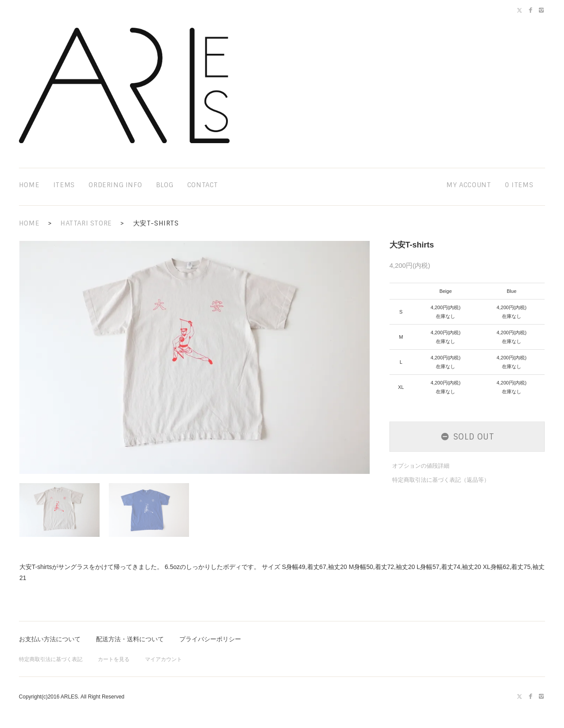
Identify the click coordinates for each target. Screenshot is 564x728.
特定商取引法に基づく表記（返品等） (441, 480)
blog (165, 185)
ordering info (115, 185)
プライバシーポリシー (210, 639)
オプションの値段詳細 (421, 466)
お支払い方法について (50, 639)
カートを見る (114, 659)
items (64, 185)
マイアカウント (163, 659)
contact (203, 185)
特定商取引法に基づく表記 (51, 659)
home (29, 185)
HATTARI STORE (86, 223)
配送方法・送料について (130, 639)
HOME (29, 223)
